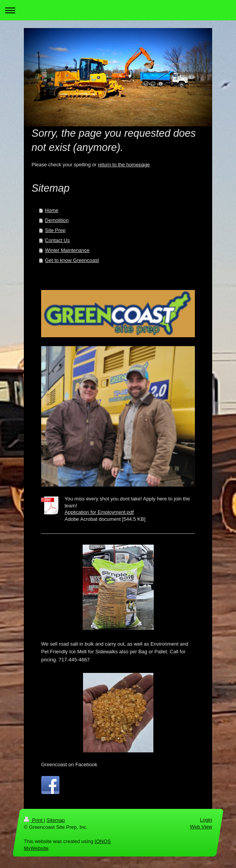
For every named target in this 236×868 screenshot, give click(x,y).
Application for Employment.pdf (99, 512)
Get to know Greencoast (72, 260)
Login (206, 820)
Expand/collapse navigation (118, 10)
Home (52, 210)
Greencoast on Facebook (69, 764)
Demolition (57, 220)
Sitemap (56, 820)
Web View (201, 827)
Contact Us (57, 240)
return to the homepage (124, 165)
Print (34, 820)
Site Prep (55, 230)
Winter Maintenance (67, 250)
